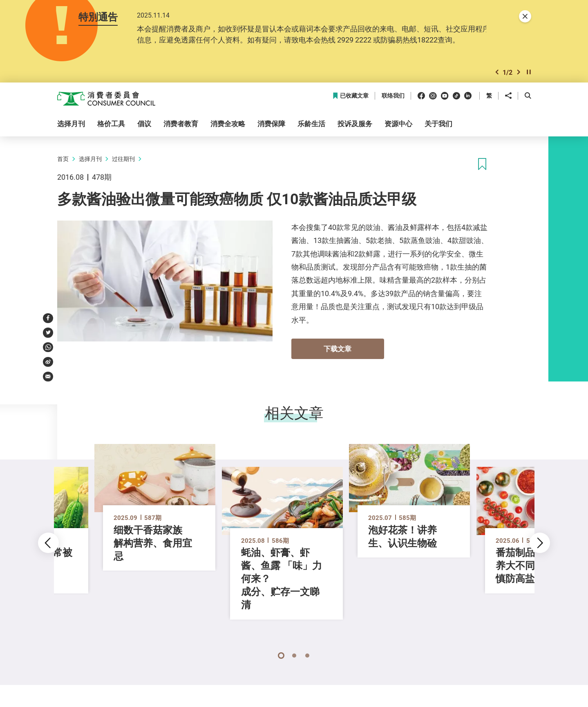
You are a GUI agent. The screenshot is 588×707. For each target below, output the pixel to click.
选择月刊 (90, 160)
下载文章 (338, 350)
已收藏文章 (350, 97)
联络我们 (393, 97)
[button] (497, 73)
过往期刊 (123, 160)
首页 (63, 160)
